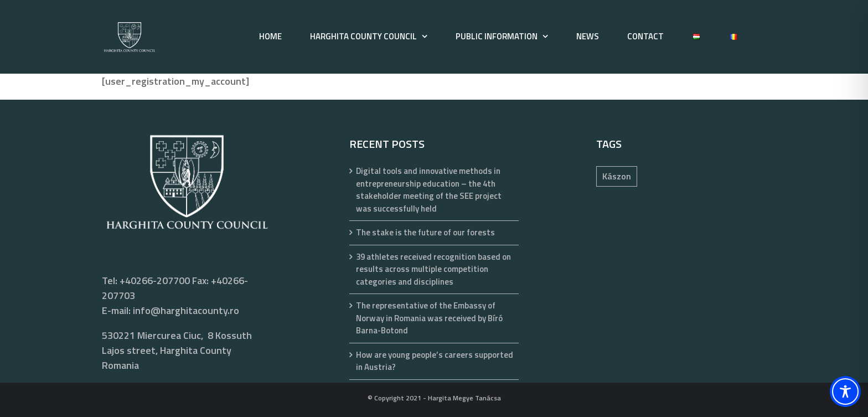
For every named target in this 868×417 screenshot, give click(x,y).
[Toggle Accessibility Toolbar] (845, 392)
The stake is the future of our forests (425, 233)
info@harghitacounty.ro (186, 310)
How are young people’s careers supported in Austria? (435, 361)
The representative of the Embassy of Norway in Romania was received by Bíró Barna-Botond (429, 318)
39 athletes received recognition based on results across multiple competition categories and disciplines (433, 269)
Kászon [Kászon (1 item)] (617, 176)
